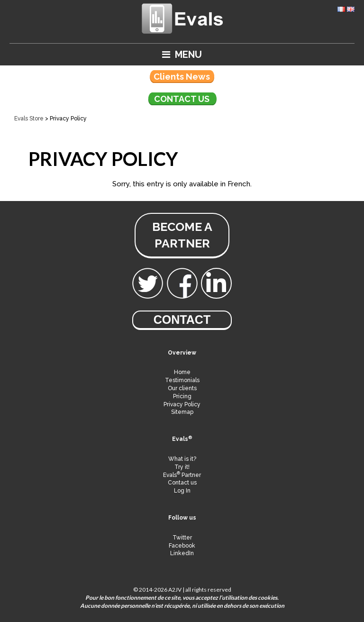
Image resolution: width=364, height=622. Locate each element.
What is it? (182, 459)
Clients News (182, 77)
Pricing (182, 396)
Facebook (182, 546)
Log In (182, 491)
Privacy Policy (182, 404)
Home (182, 372)
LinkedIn (182, 553)
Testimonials (182, 380)
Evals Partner (182, 475)
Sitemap (182, 412)
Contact (182, 320)
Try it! (182, 467)
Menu (182, 55)
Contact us (182, 99)
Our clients (182, 388)
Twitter (182, 538)
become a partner (182, 235)
